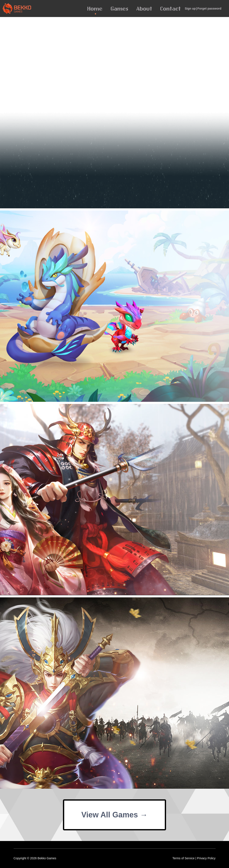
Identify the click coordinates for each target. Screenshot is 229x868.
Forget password (209, 9)
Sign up (190, 9)
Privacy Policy (206, 858)
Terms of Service (183, 858)
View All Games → (114, 815)
